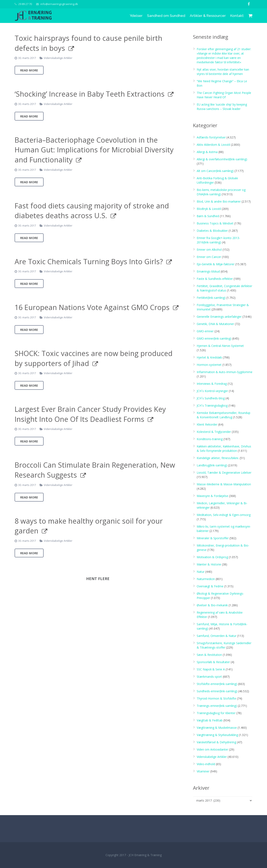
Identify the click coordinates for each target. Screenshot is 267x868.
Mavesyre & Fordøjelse (212, 496)
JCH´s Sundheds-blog (211, 398)
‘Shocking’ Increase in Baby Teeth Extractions (90, 94)
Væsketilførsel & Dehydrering (216, 742)
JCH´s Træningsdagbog (212, 405)
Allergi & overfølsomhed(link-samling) (222, 159)
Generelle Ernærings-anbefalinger (219, 317)
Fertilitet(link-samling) (211, 298)
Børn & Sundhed (208, 216)
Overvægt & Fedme (210, 586)
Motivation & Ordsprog (212, 557)
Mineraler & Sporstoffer (213, 538)
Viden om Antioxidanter (212, 749)
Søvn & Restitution (209, 655)
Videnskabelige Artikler (58, 58)
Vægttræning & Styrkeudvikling (217, 735)
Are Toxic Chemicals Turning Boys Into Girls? (89, 262)
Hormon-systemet (209, 365)
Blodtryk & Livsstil (209, 209)
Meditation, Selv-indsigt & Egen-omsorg (224, 515)
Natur (201, 572)
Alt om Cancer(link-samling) (215, 171)
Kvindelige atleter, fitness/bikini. (218, 458)
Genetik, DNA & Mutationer (215, 324)
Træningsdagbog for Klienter (216, 713)
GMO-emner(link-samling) (214, 338)
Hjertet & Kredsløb (209, 357)
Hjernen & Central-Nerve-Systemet (220, 346)
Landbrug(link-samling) (212, 465)
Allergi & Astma (207, 152)
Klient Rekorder (207, 424)
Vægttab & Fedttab (210, 720)
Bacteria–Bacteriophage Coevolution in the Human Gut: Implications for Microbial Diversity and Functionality (94, 150)
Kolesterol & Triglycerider (214, 432)
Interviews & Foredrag (212, 384)
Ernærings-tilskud (208, 271)
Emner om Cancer (209, 257)
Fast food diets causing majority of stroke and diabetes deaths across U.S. (92, 211)
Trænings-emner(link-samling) (217, 706)
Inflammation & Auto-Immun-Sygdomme (225, 372)
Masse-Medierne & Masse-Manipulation (224, 484)
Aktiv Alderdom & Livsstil (213, 145)
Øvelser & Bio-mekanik (212, 605)
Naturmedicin (206, 579)
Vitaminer (203, 771)
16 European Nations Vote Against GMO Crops (92, 307)
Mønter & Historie (209, 564)
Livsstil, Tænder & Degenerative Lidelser (224, 473)
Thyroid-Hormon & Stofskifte (216, 698)
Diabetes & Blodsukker (212, 231)
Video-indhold (206, 764)
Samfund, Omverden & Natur (217, 636)
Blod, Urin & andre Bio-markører (219, 201)
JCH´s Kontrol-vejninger (212, 391)
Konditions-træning (210, 439)
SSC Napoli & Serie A (211, 669)
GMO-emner (205, 331)
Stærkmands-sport (209, 677)
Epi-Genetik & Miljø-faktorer (216, 264)
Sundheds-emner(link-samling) (217, 691)
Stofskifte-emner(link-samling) (217, 684)
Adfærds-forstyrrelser (211, 137)
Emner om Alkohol (209, 250)
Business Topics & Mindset (215, 223)
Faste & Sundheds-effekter (215, 279)
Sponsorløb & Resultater (213, 662)
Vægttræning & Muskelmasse (217, 728)
